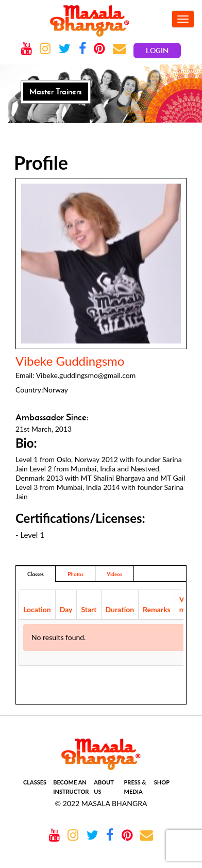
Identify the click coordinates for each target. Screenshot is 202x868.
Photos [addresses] (75, 574)
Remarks (157, 609)
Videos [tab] (114, 574)
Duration (120, 609)
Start (89, 609)
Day (66, 609)
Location (37, 609)
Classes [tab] (36, 574)
